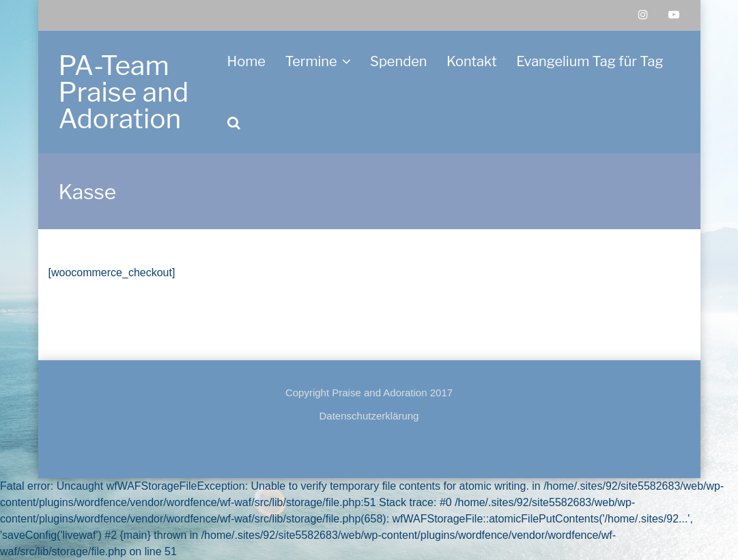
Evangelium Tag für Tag (590, 61)
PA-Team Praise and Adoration (124, 92)
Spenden (398, 61)
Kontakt (472, 61)
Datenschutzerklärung (369, 416)
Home (246, 61)
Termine (311, 61)
